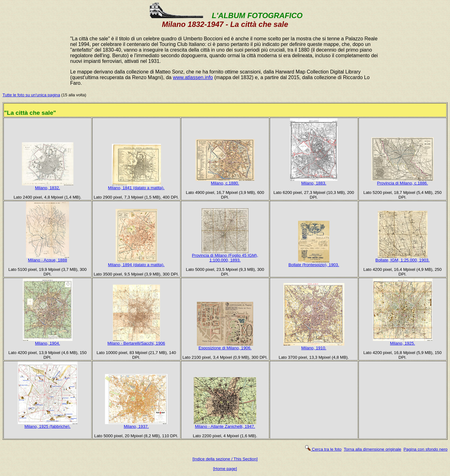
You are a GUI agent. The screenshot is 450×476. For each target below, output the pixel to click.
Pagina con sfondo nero (425, 449)
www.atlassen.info (193, 77)
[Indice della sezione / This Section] (225, 459)
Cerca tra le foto (323, 449)
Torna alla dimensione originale (372, 449)
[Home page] (225, 469)
